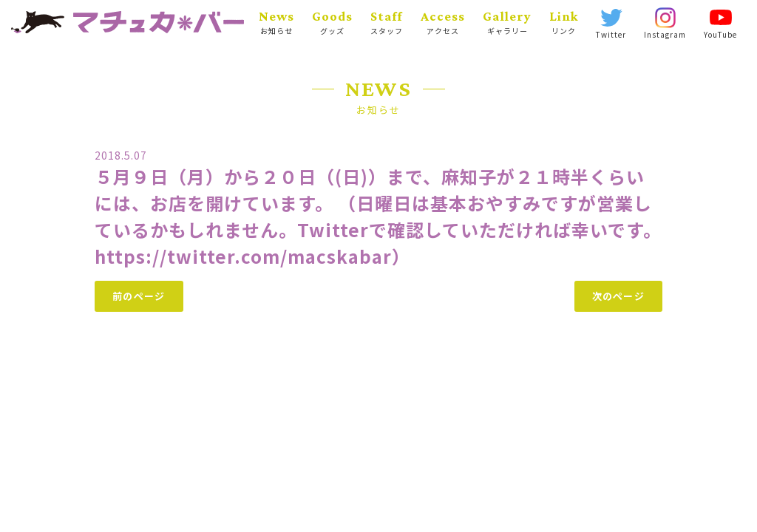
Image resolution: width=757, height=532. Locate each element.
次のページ (619, 296)
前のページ (139, 296)
